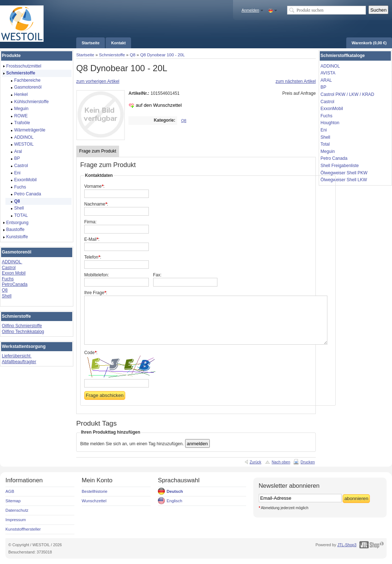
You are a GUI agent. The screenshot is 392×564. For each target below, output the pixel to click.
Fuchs (8, 279)
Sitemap (13, 501)
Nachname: (96, 204)
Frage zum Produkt (98, 151)
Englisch (174, 501)
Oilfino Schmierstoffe (22, 326)
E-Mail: (92, 239)
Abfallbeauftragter (19, 362)
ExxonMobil (332, 109)
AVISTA (328, 73)
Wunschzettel (94, 501)
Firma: (90, 222)
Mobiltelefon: (97, 275)
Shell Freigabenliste (340, 166)
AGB (10, 491)
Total (325, 144)
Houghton (330, 123)
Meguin (328, 151)
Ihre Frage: (96, 293)
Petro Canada (334, 158)
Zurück (256, 462)
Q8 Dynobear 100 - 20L (162, 55)
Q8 (132, 55)
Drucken (308, 462)
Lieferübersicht (17, 356)
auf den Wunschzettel (159, 105)
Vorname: (94, 186)
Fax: (157, 275)
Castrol (9, 268)
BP (323, 87)
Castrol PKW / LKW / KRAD (347, 94)
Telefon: (93, 257)
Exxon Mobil (14, 273)
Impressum (16, 520)
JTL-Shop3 (347, 545)
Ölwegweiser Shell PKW (344, 173)
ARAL (326, 80)
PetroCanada (15, 284)
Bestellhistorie (95, 491)
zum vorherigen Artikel (98, 81)
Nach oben (281, 462)
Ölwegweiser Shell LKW (344, 180)
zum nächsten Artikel (296, 81)
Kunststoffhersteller (23, 529)
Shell (7, 296)
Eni (324, 130)
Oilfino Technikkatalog (23, 332)
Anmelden (250, 10)
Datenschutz (17, 510)
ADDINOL (12, 262)
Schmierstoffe (112, 55)
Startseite (85, 55)
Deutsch (175, 491)
